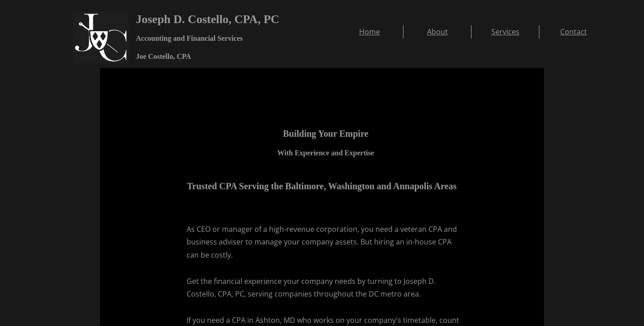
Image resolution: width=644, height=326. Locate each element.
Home (370, 32)
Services (505, 32)
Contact (574, 32)
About (437, 32)
